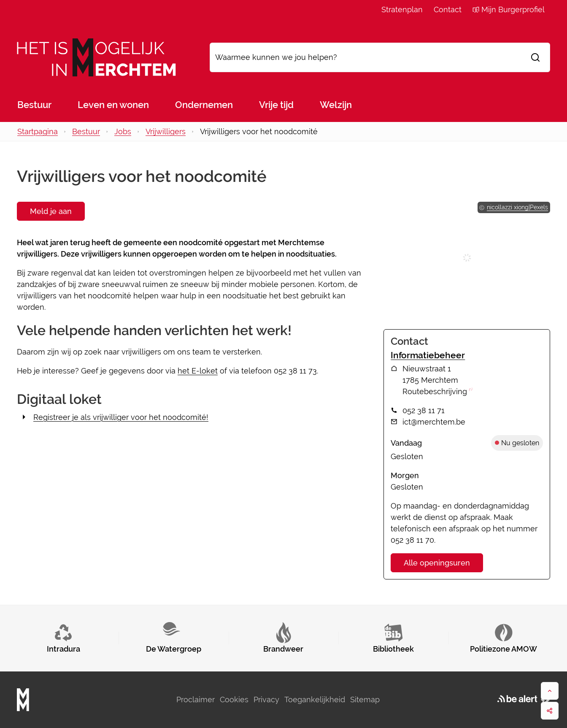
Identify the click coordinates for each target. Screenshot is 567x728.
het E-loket (198, 371)
